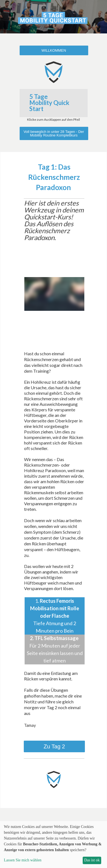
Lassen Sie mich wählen (23, 860)
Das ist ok (92, 860)
